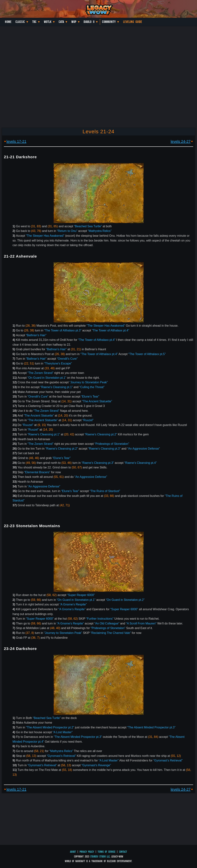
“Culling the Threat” (92, 387)
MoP (74, 22)
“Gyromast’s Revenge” (96, 765)
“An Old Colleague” (107, 623)
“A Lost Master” (63, 732)
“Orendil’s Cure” (67, 359)
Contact (123, 852)
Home (8, 22)
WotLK (48, 22)
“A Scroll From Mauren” (141, 623)
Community (109, 22)
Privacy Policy (87, 852)
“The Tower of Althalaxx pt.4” (110, 330)
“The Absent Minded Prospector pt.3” (151, 727)
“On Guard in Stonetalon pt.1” (47, 378)
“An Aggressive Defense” (144, 449)
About (73, 852)
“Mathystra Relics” (100, 231)
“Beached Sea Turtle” (88, 226)
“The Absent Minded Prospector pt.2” (50, 727)
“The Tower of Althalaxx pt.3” (63, 330)
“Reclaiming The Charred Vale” (111, 633)
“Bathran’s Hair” (36, 335)
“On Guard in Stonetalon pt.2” (125, 600)
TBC (34, 22)
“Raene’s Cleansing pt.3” (104, 449)
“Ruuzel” (88, 420)
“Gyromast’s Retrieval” (61, 756)
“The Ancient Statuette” (97, 401)
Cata (61, 22)
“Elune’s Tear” (90, 397)
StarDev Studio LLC (100, 856)
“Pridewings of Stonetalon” (112, 444)
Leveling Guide (133, 22)
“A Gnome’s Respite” (73, 604)
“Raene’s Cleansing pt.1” (56, 387)
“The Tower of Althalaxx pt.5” (147, 354)
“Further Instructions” (100, 619)
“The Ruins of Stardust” (105, 491)
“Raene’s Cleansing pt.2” (101, 434)
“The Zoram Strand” (40, 373)
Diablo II (89, 22)
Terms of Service (107, 852)
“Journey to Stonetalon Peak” (89, 382)
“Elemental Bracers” (37, 472)
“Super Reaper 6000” (81, 595)
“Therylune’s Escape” (58, 363)
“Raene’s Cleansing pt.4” (141, 463)
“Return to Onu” (67, 231)
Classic (20, 22)
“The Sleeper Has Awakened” (45, 236)
